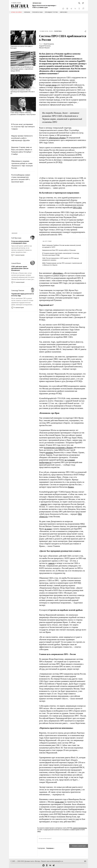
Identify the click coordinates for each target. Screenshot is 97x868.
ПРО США (77, 207)
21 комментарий (19, 282)
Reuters (71, 487)
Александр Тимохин (18, 290)
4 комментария (19, 307)
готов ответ (59, 802)
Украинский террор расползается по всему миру (23, 295)
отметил (44, 504)
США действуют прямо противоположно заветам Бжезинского (20, 268)
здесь (39, 831)
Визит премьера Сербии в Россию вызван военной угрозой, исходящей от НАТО (62, 246)
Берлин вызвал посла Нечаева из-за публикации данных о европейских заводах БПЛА (22, 69)
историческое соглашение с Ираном (58, 448)
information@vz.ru (57, 861)
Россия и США (38, 12)
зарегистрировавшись (80, 828)
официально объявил (57, 138)
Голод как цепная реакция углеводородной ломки (20, 242)
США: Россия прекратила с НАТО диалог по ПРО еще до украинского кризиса (60, 259)
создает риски (51, 85)
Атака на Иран (17, 12)
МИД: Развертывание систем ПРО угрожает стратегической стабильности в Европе (62, 264)
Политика (58, 31)
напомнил (49, 452)
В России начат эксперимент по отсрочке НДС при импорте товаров (23, 127)
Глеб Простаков (16, 238)
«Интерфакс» (58, 273)
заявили (51, 563)
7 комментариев (19, 255)
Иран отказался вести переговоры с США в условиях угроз (44, 6)
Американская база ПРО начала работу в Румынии (59, 250)
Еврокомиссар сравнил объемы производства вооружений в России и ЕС (23, 92)
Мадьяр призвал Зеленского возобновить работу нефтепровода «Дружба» (22, 138)
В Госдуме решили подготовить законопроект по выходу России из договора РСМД (61, 254)
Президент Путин (51, 12)
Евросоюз (64, 12)
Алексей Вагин (16, 263)
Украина (27, 12)
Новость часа (38, 3)
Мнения (15, 233)
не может (48, 529)
